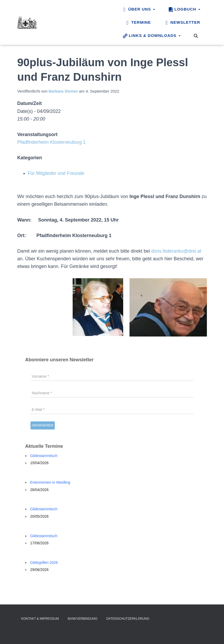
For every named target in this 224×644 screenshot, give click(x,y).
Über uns (138, 9)
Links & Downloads (151, 36)
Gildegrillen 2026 (44, 563)
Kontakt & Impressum (40, 619)
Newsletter (182, 23)
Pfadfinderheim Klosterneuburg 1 (52, 142)
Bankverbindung (83, 619)
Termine (138, 23)
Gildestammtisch (44, 456)
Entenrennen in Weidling (50, 482)
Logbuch (184, 9)
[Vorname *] (112, 376)
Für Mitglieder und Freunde (56, 173)
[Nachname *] (112, 393)
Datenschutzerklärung (128, 619)
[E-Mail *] (112, 410)
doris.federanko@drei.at (177, 251)
